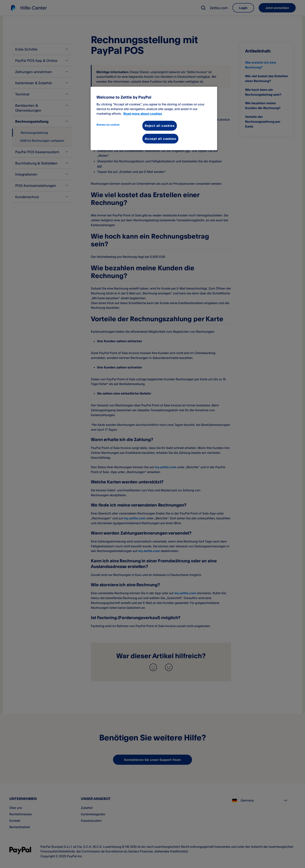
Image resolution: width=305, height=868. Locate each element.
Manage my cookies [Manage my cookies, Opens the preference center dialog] (108, 124)
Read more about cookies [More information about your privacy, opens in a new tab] (143, 114)
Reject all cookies (160, 126)
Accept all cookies (160, 139)
